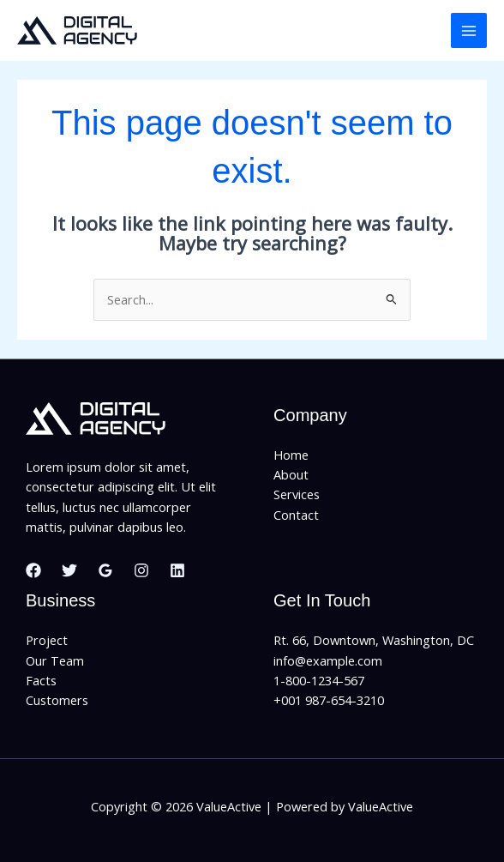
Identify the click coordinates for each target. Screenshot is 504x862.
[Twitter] (69, 570)
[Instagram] (141, 570)
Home (291, 455)
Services (297, 494)
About (291, 474)
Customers (57, 700)
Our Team (55, 660)
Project (47, 640)
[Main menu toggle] (469, 31)
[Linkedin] (177, 570)
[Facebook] (33, 570)
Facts (41, 680)
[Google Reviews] (105, 570)
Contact (296, 515)
